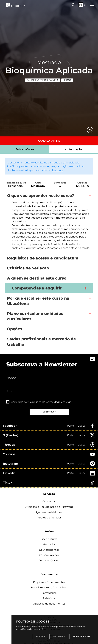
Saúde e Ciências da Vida (42, 80)
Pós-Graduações (49, 555)
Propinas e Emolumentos (49, 582)
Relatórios (49, 598)
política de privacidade (46, 402)
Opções (15, 329)
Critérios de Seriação (28, 268)
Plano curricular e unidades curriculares (35, 316)
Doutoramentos (49, 550)
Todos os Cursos (49, 561)
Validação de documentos (49, 604)
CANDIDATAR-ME (49, 141)
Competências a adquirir (37, 288)
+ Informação (73, 149)
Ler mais (57, 170)
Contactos (49, 501)
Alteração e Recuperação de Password (49, 507)
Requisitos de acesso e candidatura (43, 258)
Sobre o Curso (25, 149)
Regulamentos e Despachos (49, 588)
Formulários (49, 593)
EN (86, 5)
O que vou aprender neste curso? (41, 196)
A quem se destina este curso (37, 278)
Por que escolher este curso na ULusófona (38, 301)
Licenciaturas (49, 539)
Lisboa (67, 80)
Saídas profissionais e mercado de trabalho (41, 342)
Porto (70, 426)
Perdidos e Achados (49, 518)
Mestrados (49, 544)
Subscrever (49, 412)
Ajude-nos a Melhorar (49, 512)
